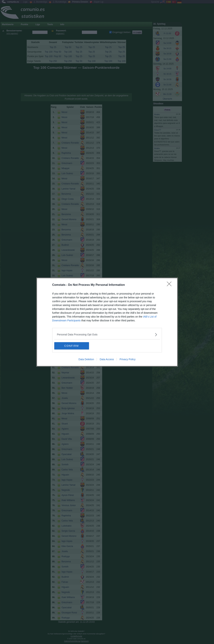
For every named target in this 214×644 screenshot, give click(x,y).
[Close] (170, 285)
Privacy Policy (127, 359)
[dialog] (107, 322)
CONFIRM (72, 346)
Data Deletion (86, 359)
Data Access (107, 359)
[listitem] (107, 335)
